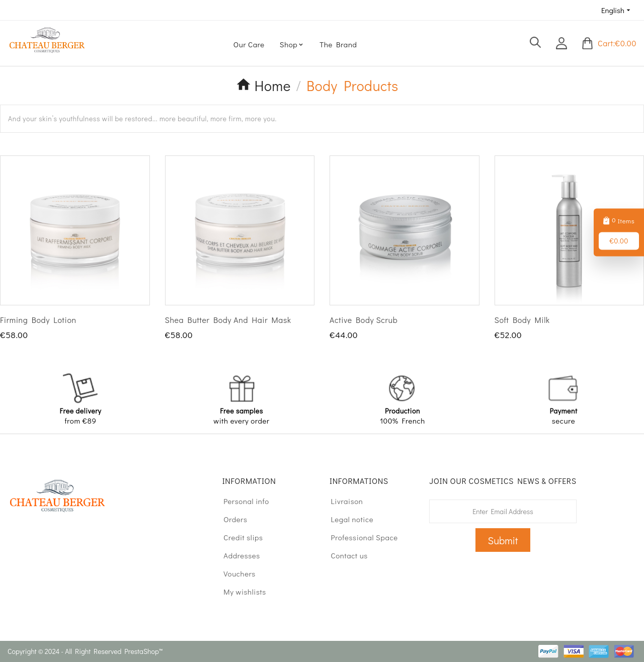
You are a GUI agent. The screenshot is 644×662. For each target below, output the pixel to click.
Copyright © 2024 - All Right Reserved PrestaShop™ (85, 651)
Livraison (342, 501)
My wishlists (240, 592)
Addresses (237, 555)
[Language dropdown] (617, 10)
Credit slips (239, 537)
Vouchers (235, 573)
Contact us (345, 555)
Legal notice (347, 519)
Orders (231, 519)
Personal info (242, 501)
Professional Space (360, 537)
